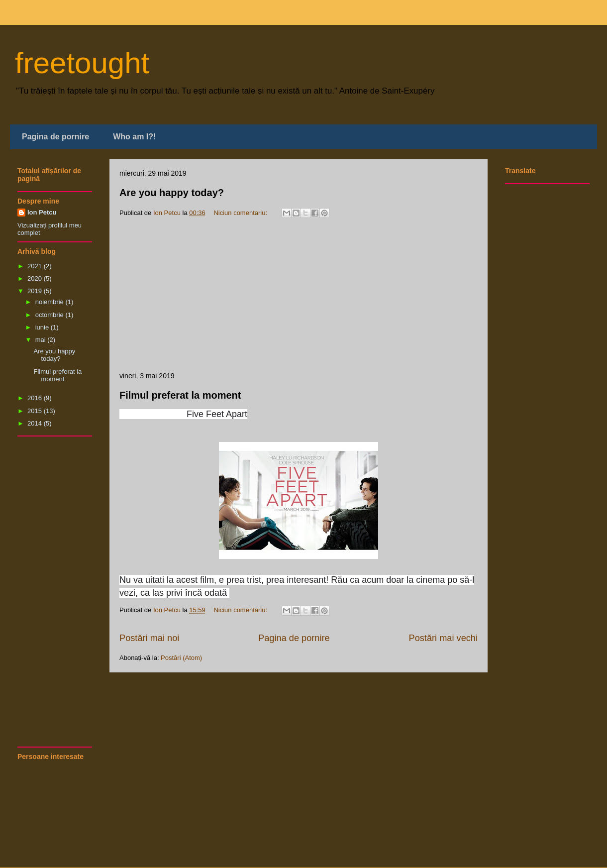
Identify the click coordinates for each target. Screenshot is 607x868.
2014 (36, 423)
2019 (36, 291)
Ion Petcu (42, 212)
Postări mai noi (149, 638)
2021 (36, 266)
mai (42, 340)
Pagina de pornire (55, 137)
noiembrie (51, 302)
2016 (36, 398)
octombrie (51, 315)
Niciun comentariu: (241, 213)
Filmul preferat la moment (180, 395)
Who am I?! (134, 137)
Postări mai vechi (443, 638)
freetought (82, 63)
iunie (43, 327)
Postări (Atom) (181, 658)
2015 (36, 411)
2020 (36, 278)
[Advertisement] (299, 297)
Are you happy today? (172, 193)
